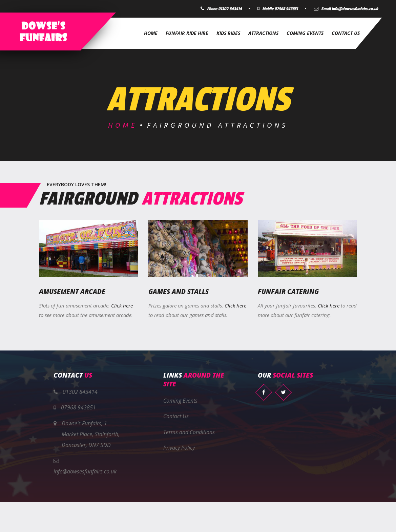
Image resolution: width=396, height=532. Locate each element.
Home (151, 33)
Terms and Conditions (189, 432)
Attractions (263, 33)
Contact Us (346, 33)
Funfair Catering (288, 292)
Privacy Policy (179, 448)
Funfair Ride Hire (187, 33)
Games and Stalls (179, 292)
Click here (122, 305)
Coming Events (305, 33)
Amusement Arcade (72, 292)
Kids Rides (228, 33)
